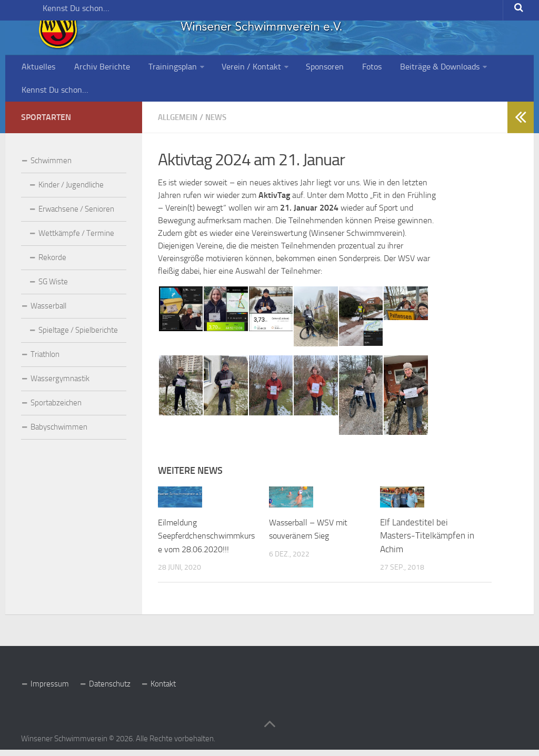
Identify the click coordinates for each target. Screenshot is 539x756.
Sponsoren (305, 68)
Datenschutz (110, 690)
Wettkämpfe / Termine (76, 240)
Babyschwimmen (59, 433)
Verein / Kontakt (235, 68)
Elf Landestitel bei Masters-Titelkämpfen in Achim (427, 541)
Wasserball (48, 312)
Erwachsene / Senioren (76, 215)
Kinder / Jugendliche (71, 191)
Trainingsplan (160, 68)
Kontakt (163, 690)
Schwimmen (51, 167)
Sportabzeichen (56, 409)
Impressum (50, 690)
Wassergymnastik (60, 385)
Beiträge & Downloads (411, 68)
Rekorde (52, 264)
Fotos (348, 68)
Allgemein (180, 123)
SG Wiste (53, 288)
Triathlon (45, 361)
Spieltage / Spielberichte (78, 336)
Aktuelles (37, 68)
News (221, 123)
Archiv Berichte (95, 68)
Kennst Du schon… (48, 13)
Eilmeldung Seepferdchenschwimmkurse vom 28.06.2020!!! (207, 541)
